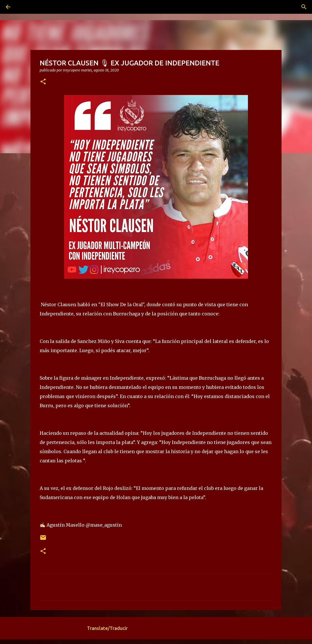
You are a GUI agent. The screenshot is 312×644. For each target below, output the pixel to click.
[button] (43, 82)
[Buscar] (24, 7)
